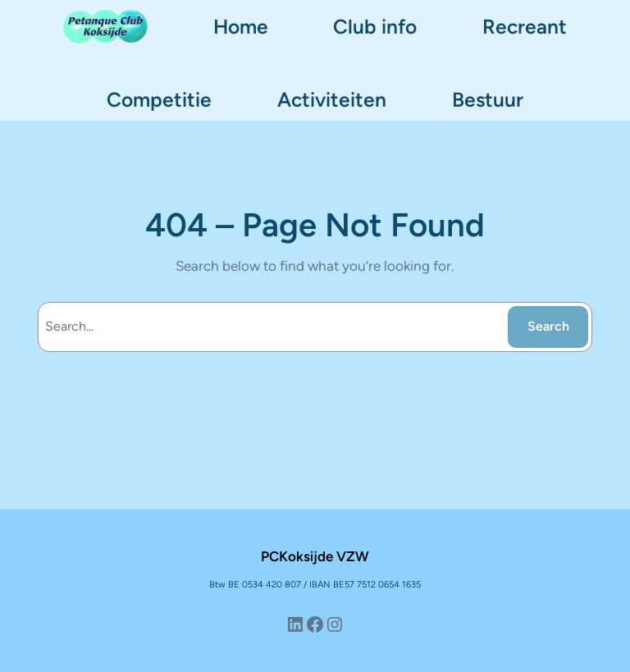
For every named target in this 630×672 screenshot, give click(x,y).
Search (548, 326)
